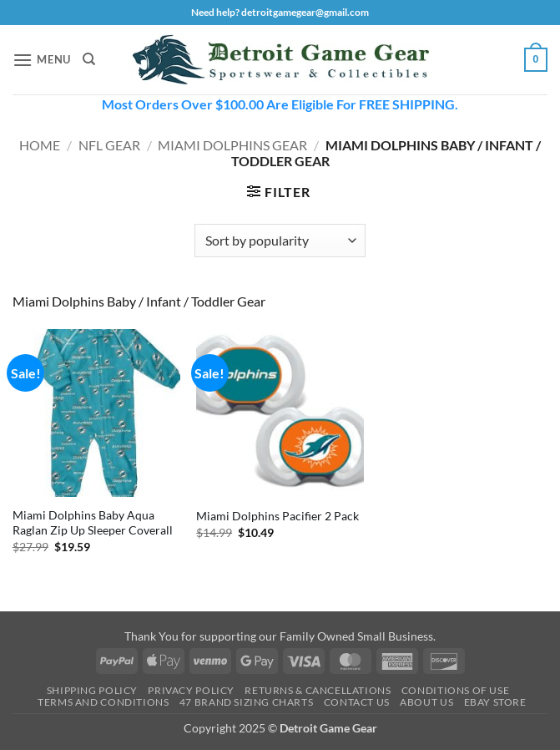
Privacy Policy (191, 690)
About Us (426, 702)
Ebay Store (495, 702)
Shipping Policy (92, 690)
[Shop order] (280, 241)
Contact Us (357, 702)
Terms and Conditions (103, 702)
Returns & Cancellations (318, 690)
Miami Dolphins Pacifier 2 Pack (277, 516)
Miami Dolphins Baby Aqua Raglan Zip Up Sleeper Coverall (93, 523)
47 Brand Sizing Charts (246, 702)
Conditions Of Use (455, 690)
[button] (42, 60)
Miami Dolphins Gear (232, 145)
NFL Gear (109, 145)
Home (40, 145)
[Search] (89, 59)
